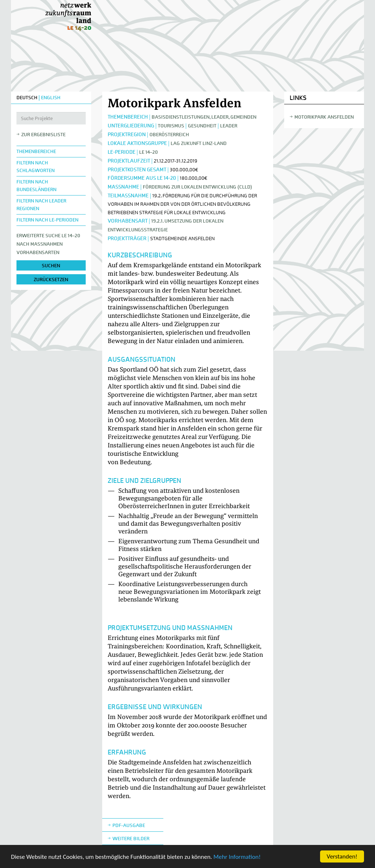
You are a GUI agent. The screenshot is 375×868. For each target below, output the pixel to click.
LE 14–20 (148, 152)
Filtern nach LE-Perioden (47, 220)
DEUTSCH (27, 98)
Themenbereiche (36, 151)
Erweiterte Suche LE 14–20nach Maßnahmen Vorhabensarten (48, 244)
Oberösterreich (169, 135)
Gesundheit (202, 126)
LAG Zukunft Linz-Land (199, 143)
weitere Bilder (131, 839)
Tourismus (171, 126)
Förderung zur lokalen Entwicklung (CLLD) (198, 187)
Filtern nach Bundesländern (36, 186)
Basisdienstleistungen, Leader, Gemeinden (204, 117)
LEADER (229, 126)
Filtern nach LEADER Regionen (41, 205)
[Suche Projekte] (51, 118)
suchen (51, 266)
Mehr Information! (237, 857)
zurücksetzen (51, 280)
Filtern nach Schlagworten (36, 167)
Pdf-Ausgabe (129, 825)
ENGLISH (51, 98)
